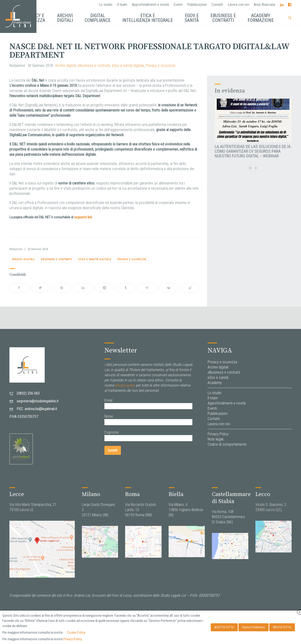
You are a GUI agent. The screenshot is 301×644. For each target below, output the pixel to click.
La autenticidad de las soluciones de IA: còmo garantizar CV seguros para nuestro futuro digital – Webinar (253, 151)
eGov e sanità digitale (128, 66)
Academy (215, 383)
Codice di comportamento (227, 444)
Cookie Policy (76, 632)
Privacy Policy (218, 434)
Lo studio (106, 5)
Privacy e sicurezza (160, 66)
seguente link (83, 217)
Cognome (112, 432)
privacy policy (125, 385)
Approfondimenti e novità (150, 5)
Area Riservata (264, 5)
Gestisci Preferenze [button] (253, 627)
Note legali (216, 439)
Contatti (217, 5)
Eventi (178, 5)
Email (108, 400)
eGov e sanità (218, 378)
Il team (122, 5)
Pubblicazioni (197, 5)
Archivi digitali (66, 66)
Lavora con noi (238, 5)
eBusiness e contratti (94, 66)
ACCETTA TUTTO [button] (224, 627)
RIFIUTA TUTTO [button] (282, 627)
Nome (109, 416)
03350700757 (209, 595)
